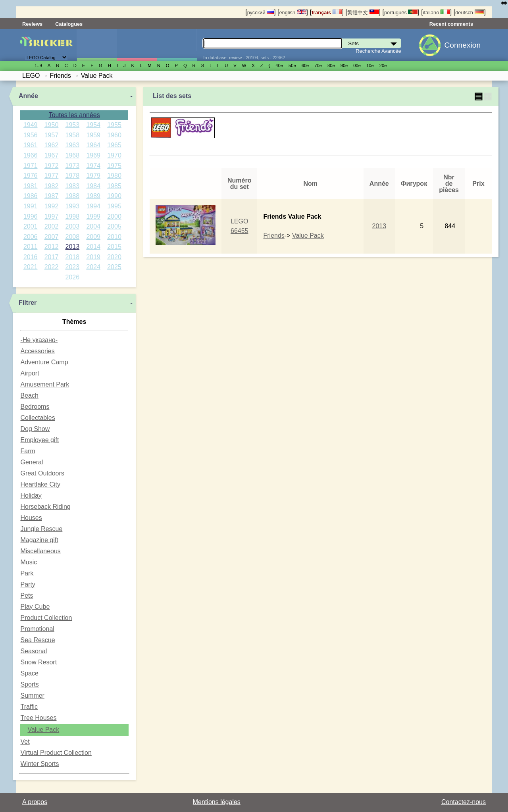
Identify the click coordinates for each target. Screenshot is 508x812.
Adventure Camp (44, 362)
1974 (93, 166)
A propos (35, 802)
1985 (114, 186)
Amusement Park (45, 384)
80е (331, 65)
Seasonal (34, 651)
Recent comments (451, 24)
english (292, 13)
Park (27, 573)
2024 (93, 267)
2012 (52, 247)
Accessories (37, 351)
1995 (114, 206)
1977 (52, 176)
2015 (114, 247)
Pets (27, 596)
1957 (52, 135)
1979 (93, 176)
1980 (114, 176)
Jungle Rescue (41, 529)
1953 (73, 125)
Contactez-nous (464, 802)
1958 (73, 135)
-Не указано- (39, 340)
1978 (73, 176)
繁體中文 (363, 13)
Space (29, 673)
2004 (93, 226)
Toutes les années (74, 115)
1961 (31, 145)
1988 (73, 196)
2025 (114, 267)
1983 (73, 186)
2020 (114, 257)
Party (28, 584)
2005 (114, 226)
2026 (73, 277)
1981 (31, 186)
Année (28, 96)
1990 (114, 196)
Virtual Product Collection (56, 753)
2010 (114, 237)
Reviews (32, 24)
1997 (52, 216)
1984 (93, 186)
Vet (25, 742)
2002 (52, 226)
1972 (52, 166)
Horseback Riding (45, 507)
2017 (52, 257)
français (327, 13)
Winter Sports (39, 764)
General (32, 462)
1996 (31, 216)
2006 (31, 237)
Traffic (29, 707)
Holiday (31, 495)
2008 (73, 237)
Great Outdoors (42, 473)
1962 (52, 145)
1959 (93, 135)
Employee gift (39, 440)
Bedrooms (35, 407)
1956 (31, 135)
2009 (93, 237)
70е (318, 65)
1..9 (38, 65)
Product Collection (46, 618)
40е (279, 65)
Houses (31, 518)
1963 (73, 145)
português (401, 13)
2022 (52, 267)
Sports (29, 684)
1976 (31, 176)
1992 (52, 206)
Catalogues (69, 24)
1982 (52, 186)
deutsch (470, 13)
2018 (73, 257)
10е (370, 65)
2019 (93, 257)
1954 (93, 125)
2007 (52, 237)
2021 (31, 267)
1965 (114, 145)
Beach (29, 395)
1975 (114, 166)
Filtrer (28, 303)
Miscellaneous (40, 551)
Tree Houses (38, 718)
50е (292, 65)
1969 (93, 155)
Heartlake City (40, 484)
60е (305, 65)
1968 (73, 155)
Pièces (177, 45)
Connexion (462, 45)
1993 (73, 206)
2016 (31, 257)
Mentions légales (217, 802)
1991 (31, 206)
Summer (32, 696)
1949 (31, 125)
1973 (73, 166)
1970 (114, 155)
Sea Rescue (38, 640)
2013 (73, 247)
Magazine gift (39, 540)
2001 (31, 226)
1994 (93, 206)
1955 (114, 125)
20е (383, 65)
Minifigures (137, 45)
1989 (93, 196)
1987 (52, 196)
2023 (73, 267)
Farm (28, 451)
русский (261, 13)
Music (29, 562)
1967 (52, 155)
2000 (114, 216)
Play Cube (35, 607)
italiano (437, 13)
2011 (31, 247)
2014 (93, 247)
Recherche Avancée (378, 51)
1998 (73, 216)
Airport (30, 373)
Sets (97, 45)
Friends (274, 236)
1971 (31, 166)
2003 (73, 226)
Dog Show (35, 429)
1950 (52, 125)
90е (344, 65)
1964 (93, 145)
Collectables (38, 418)
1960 (114, 135)
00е (357, 65)
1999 (93, 216)
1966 (31, 155)
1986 (31, 196)
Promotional (37, 629)
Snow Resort (38, 662)
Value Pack (43, 730)
